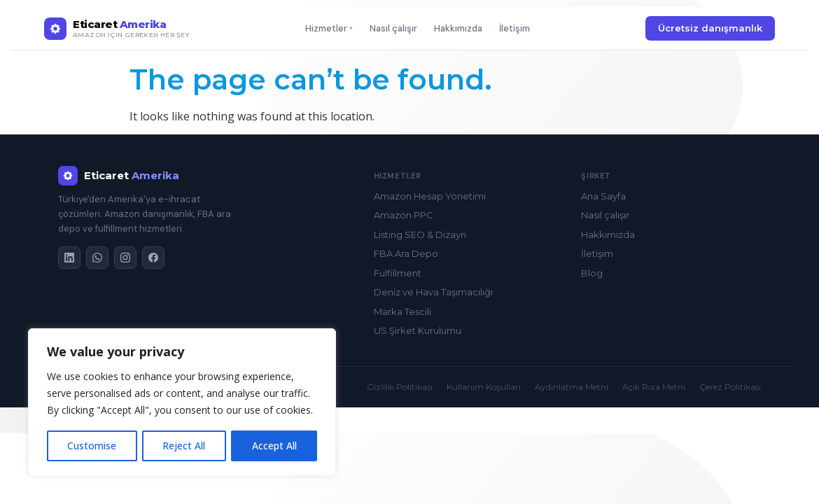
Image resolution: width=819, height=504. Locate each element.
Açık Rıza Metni (654, 387)
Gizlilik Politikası (400, 387)
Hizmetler (329, 28)
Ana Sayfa (603, 196)
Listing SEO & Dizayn (420, 234)
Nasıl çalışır (393, 28)
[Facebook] (153, 258)
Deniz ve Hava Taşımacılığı (433, 292)
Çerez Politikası (730, 387)
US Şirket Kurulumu (418, 330)
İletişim (514, 28)
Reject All (184, 446)
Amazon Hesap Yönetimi (430, 196)
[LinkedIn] (69, 258)
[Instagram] (125, 258)
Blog (592, 273)
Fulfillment (398, 273)
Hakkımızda (458, 28)
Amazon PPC (404, 215)
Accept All (274, 446)
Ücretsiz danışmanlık (710, 28)
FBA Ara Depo (406, 253)
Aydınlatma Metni (572, 387)
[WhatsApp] (97, 258)
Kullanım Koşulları (484, 387)
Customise (92, 446)
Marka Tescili (402, 311)
